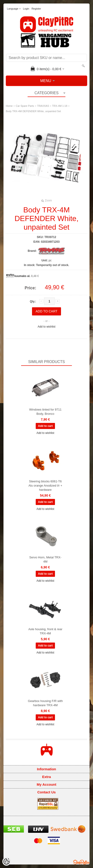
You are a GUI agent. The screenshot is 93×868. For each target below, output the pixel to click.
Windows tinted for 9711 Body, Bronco (45, 412)
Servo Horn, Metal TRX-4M (45, 559)
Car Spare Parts (25, 106)
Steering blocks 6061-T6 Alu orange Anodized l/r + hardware (45, 486)
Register (36, 9)
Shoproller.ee (81, 862)
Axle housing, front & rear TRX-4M (45, 631)
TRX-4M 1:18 (60, 106)
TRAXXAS (43, 106)
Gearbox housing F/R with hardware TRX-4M (45, 703)
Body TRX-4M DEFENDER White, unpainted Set (33, 111)
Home (9, 106)
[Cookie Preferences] (6, 861)
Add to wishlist (46, 327)
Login (26, 9)
